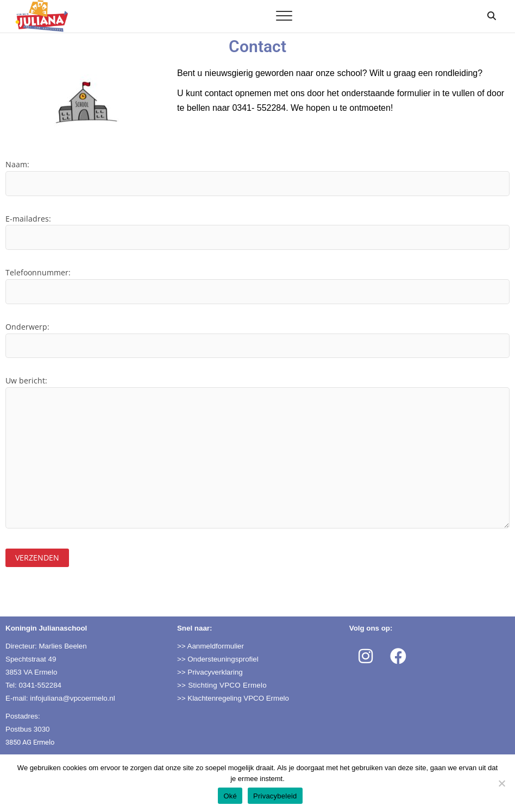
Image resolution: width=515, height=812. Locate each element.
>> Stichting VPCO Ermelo (222, 685)
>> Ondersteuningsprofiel (218, 659)
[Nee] (501, 783)
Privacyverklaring (215, 672)
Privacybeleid (275, 796)
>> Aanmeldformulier (211, 646)
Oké (230, 796)
